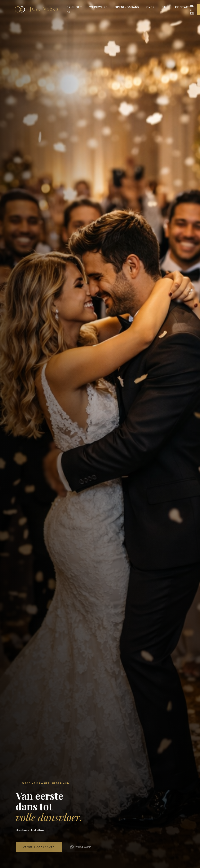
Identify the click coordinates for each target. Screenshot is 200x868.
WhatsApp (81, 848)
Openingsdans (127, 7)
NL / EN (192, 9)
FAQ (165, 7)
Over (151, 7)
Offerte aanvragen (39, 848)
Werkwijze (98, 7)
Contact (183, 7)
